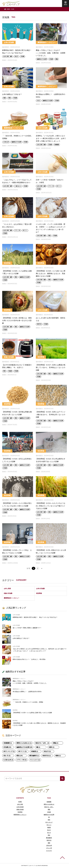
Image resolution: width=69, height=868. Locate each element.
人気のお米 (6, 142)
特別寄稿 (7, 263)
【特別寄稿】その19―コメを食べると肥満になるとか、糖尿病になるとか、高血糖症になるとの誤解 (51, 274)
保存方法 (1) (47, 756)
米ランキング (49, 822)
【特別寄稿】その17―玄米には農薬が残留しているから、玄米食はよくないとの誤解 (51, 367)
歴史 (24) (20, 756)
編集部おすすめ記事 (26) (25, 747)
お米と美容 (7, 589)
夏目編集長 (49, 838)
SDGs (39, 101)
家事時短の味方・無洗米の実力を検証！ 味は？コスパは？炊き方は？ (35, 617)
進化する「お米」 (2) (42, 743)
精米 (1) (52, 747)
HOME (8, 9)
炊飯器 (10, 371)
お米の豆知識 (9, 42)
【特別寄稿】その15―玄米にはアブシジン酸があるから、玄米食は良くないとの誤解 (51, 414)
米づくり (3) (23, 751)
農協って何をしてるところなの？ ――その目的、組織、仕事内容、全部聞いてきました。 (50, 53)
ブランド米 (51, 186)
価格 (5, 98)
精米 (49, 820)
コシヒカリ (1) (35, 760)
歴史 (10, 98)
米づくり (59, 186)
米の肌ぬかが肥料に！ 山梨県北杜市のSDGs (27, 692)
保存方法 (39, 324)
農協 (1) (56, 743)
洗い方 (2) (7, 756)
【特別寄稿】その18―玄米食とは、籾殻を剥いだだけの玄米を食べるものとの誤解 (17, 321)
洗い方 (49, 833)
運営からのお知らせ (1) (24, 743)
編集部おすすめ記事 (42, 59)
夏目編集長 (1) (34, 756)
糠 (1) (38, 747)
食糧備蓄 (57, 145)
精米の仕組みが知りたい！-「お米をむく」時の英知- (29, 659)
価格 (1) (58, 756)
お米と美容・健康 (8, 56)
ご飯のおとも (18, 186)
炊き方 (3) (48, 751)
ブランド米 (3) (22, 760)
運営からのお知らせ (49, 804)
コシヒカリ (49, 851)
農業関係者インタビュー (47, 42)
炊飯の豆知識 (9, 357)
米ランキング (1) (9, 751)
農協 (57, 59)
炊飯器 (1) (35, 751)
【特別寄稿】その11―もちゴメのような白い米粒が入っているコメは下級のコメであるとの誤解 (51, 506)
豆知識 (23, 56)
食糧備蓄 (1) (8, 743)
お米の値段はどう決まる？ (12, 94)
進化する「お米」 (49, 807)
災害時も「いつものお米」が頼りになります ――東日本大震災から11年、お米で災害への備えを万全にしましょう (51, 138)
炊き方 (17, 56)
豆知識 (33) (8, 747)
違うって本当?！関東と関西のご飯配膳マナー (27, 628)
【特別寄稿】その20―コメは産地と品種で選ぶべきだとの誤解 (32, 713)
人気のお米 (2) (9, 760)
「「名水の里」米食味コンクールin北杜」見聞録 (28, 702)
